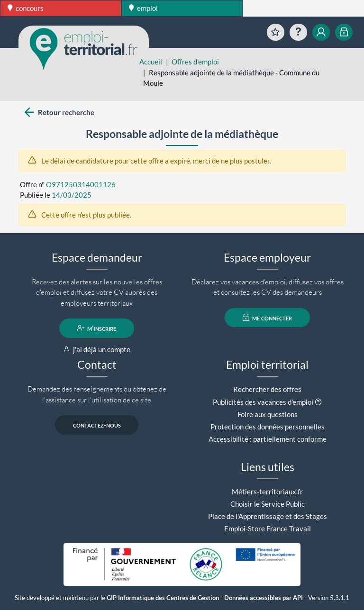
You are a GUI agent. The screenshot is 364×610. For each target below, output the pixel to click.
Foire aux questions (268, 414)
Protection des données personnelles (268, 427)
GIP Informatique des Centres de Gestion (163, 598)
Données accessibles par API (264, 598)
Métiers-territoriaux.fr (267, 492)
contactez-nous (97, 425)
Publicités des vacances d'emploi (263, 402)
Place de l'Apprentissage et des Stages (268, 516)
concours (26, 8)
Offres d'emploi (195, 62)
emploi (143, 8)
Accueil (151, 62)
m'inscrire (97, 328)
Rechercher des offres (267, 389)
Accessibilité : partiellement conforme (268, 439)
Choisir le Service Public (268, 504)
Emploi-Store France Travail (268, 528)
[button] (318, 402)
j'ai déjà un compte (97, 349)
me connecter (268, 318)
